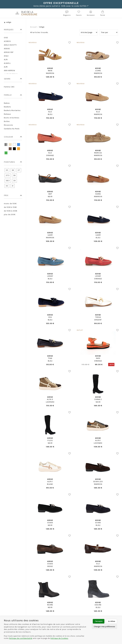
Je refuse (111, 621)
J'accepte (99, 621)
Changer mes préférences (104, 627)
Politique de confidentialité (21, 638)
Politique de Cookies (59, 638)
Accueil (34, 27)
